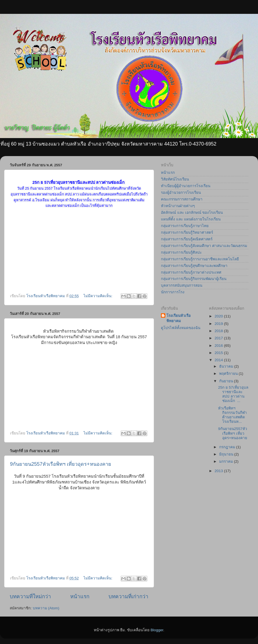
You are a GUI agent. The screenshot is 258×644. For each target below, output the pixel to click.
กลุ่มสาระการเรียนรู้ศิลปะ (181, 252)
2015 (219, 353)
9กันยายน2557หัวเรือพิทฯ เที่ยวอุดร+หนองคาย (61, 464)
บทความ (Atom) (46, 608)
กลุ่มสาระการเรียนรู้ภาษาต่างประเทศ (191, 272)
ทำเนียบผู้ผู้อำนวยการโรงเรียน (186, 186)
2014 (219, 360)
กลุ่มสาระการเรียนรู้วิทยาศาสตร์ (187, 232)
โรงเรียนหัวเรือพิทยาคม (179, 318)
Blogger (157, 630)
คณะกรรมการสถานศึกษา (182, 199)
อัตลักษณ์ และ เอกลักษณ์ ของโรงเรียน (192, 212)
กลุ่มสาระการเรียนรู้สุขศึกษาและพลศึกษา (194, 266)
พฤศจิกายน (229, 374)
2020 (219, 316)
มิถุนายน (227, 454)
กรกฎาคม (228, 447)
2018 (219, 331)
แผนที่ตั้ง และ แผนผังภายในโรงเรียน (191, 219)
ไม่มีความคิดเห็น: (98, 296)
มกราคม (227, 461)
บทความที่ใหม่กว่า (30, 596)
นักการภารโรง (173, 292)
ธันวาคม (227, 366)
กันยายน (227, 381)
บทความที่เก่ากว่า (128, 596)
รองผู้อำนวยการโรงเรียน (181, 193)
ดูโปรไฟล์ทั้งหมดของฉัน (181, 328)
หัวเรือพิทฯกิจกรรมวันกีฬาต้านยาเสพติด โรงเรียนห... (232, 415)
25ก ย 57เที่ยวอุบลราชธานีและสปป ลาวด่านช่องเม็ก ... (233, 394)
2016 (219, 346)
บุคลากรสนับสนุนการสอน (182, 285)
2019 (219, 324)
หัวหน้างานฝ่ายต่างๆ (178, 206)
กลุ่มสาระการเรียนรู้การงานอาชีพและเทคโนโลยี (200, 259)
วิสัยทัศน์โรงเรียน (175, 179)
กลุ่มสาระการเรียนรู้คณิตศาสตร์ (187, 239)
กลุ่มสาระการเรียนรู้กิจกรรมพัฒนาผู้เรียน (194, 279)
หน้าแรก (80, 596)
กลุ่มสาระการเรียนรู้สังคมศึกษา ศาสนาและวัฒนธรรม (204, 246)
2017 (219, 338)
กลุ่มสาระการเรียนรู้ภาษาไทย (185, 226)
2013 (219, 471)
